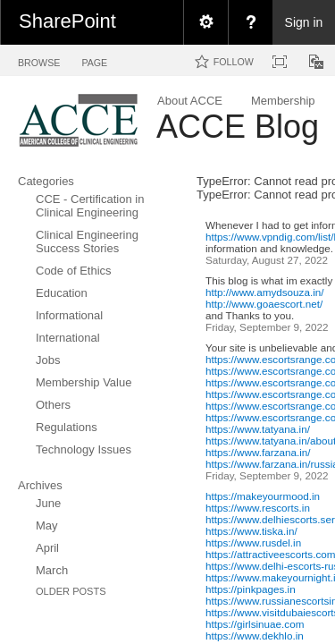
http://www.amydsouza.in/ (265, 292)
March (52, 570)
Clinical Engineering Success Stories (87, 241)
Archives (40, 485)
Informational (69, 315)
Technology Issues (84, 449)
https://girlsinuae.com (255, 624)
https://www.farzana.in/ (258, 452)
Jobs (48, 360)
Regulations (67, 427)
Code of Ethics (74, 271)
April (47, 548)
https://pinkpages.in (251, 589)
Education (62, 293)
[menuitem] (205, 22)
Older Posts (71, 591)
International (68, 338)
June (48, 503)
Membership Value (84, 382)
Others (53, 405)
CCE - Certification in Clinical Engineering (90, 206)
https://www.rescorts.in (258, 508)
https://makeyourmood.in (263, 496)
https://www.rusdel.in (253, 542)
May (47, 525)
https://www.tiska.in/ (251, 531)
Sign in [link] (304, 22)
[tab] (39, 59)
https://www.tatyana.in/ (258, 429)
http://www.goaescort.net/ (264, 304)
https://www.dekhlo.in (255, 636)
